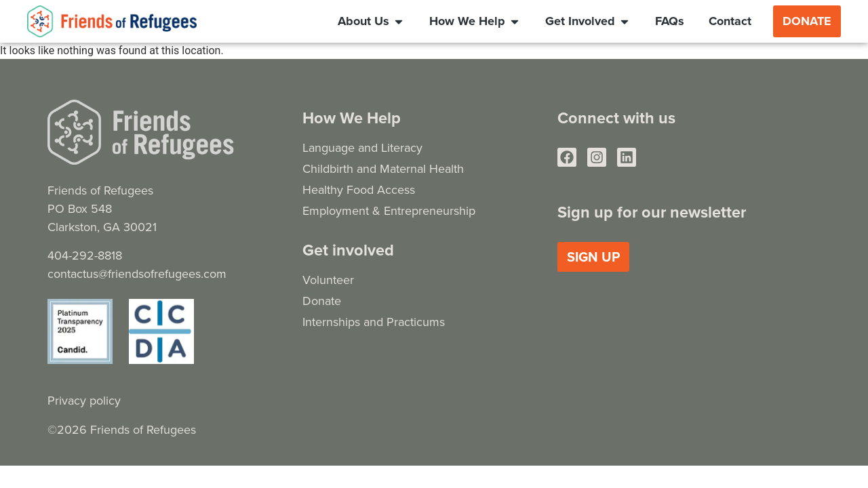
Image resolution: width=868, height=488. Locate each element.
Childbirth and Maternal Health (383, 168)
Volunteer (328, 280)
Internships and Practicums (374, 322)
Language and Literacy (362, 147)
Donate (322, 301)
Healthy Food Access (359, 189)
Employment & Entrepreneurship (389, 210)
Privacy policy (84, 400)
